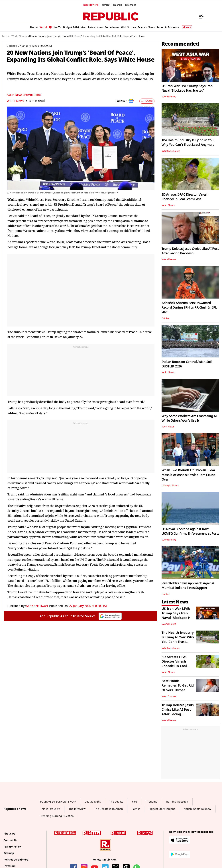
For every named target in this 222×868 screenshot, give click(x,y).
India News (168, 205)
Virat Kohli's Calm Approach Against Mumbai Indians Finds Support (188, 586)
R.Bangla (118, 5)
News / (6, 36)
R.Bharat (106, 5)
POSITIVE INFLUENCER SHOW (58, 802)
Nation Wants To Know (197, 809)
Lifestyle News (170, 486)
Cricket (166, 318)
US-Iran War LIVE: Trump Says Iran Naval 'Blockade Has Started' (187, 88)
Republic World (91, 5)
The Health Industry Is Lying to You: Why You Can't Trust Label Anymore (188, 142)
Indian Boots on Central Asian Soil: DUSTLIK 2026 (187, 364)
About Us (9, 834)
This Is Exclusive (50, 809)
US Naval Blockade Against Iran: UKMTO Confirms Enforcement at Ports (190, 531)
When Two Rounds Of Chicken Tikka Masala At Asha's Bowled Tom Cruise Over (189, 475)
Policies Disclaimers (16, 860)
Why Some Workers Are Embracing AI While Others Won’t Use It (189, 418)
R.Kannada (131, 5)
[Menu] (199, 16)
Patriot (136, 809)
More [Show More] (187, 27)
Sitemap (9, 853)
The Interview (77, 809)
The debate (116, 802)
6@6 (135, 802)
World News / (19, 36)
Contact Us (10, 840)
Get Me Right (93, 802)
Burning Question (177, 802)
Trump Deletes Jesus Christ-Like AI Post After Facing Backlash (190, 251)
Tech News (168, 427)
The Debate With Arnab (109, 809)
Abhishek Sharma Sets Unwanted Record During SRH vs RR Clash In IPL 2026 (189, 307)
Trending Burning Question (57, 816)
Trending (152, 802)
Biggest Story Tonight (162, 809)
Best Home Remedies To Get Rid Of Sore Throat (178, 685)
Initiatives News (171, 151)
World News (15, 101)
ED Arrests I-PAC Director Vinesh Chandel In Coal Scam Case (185, 197)
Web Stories (169, 696)
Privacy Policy (12, 847)
